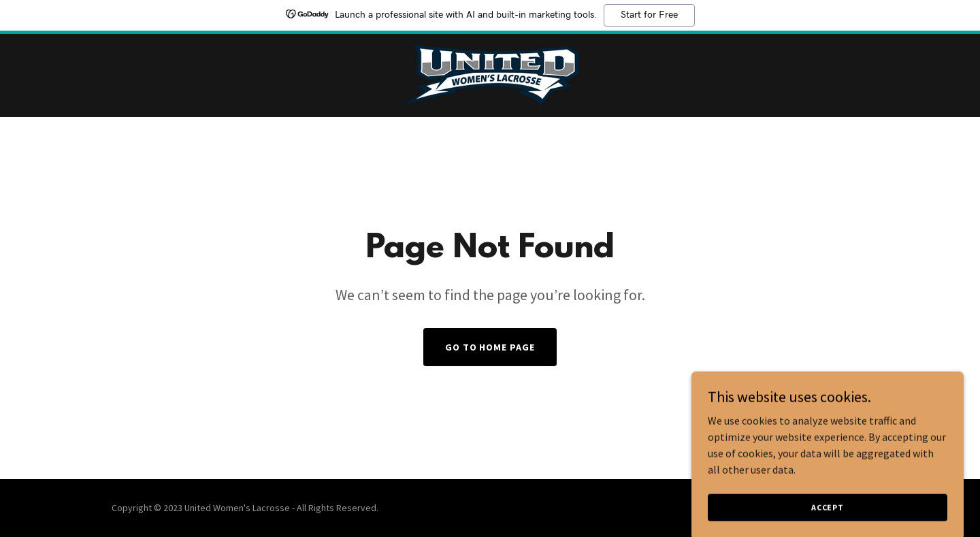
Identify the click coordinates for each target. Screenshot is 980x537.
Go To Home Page (490, 347)
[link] (490, 74)
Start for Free (649, 15)
